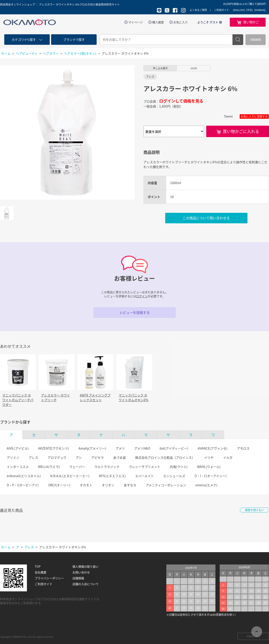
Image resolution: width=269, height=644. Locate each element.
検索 (238, 40)
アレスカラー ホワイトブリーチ (55, 397)
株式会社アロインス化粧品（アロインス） (165, 457)
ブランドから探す (15, 422)
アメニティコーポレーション (166, 485)
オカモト (86, 485)
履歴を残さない (254, 510)
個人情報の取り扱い (86, 566)
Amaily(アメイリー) (92, 448)
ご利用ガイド (221, 10)
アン (79, 457)
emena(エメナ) (206, 485)
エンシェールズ (174, 476)
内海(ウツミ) (179, 467)
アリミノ (13, 457)
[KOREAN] (260, 10)
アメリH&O (142, 448)
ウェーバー (77, 467)
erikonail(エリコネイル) (24, 476)
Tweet (228, 116)
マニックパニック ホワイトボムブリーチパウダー (18, 400)
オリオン (108, 485)
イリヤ (209, 457)
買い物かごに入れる (241, 131)
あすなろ (130, 485)
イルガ (228, 457)
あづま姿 (119, 457)
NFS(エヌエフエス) (112, 476)
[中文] (249, 10)
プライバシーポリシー (49, 578)
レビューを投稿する (135, 312)
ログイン (142, 296)
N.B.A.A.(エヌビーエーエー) (70, 476)
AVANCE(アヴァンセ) (213, 448)
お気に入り (181, 22)
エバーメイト (144, 476)
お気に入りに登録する (254, 116)
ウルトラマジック (107, 467)
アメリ (120, 448)
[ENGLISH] (239, 10)
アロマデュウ (57, 457)
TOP (38, 566)
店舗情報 (78, 578)
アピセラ (98, 457)
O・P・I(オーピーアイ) (23, 485)
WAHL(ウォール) (209, 467)
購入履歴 (158, 22)
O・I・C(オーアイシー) (211, 476)
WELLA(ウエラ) (49, 467)
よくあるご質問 (198, 10)
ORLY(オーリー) (59, 485)
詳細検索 (256, 40)
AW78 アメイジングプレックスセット (95, 397)
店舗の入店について (86, 584)
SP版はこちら (253, 636)
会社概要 (41, 572)
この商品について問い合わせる (206, 218)
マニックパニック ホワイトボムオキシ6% (133, 397)
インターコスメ (18, 467)
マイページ (136, 22)
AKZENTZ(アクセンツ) (54, 448)
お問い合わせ (81, 572)
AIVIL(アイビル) (18, 448)
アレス (33, 457)
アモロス (243, 448)
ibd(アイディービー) (174, 448)
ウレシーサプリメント (145, 467)
